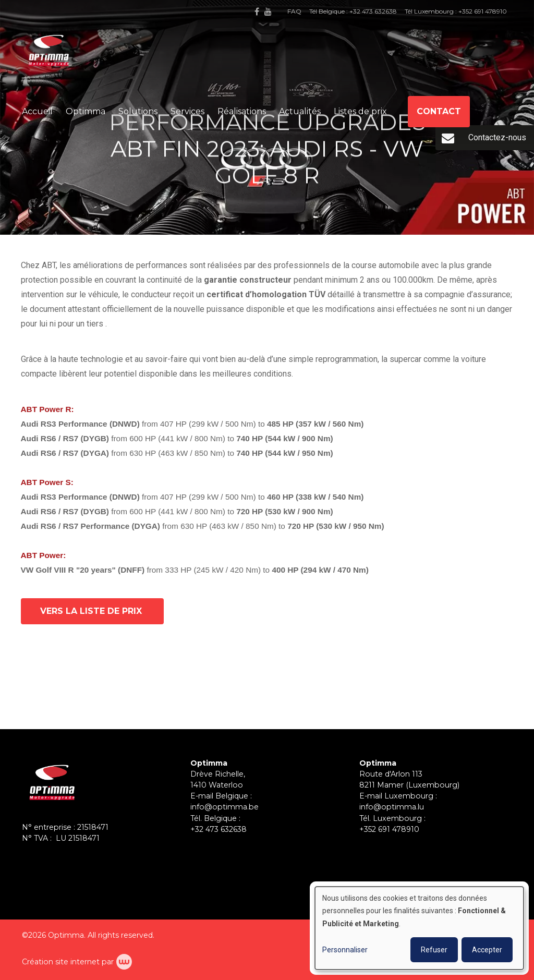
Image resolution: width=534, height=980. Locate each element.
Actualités (300, 111)
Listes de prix (360, 111)
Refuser (434, 950)
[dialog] (419, 928)
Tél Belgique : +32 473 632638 (353, 11)
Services (187, 111)
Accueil (37, 111)
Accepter (487, 950)
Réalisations (242, 111)
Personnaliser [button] (345, 950)
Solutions (138, 111)
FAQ (294, 11)
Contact (439, 111)
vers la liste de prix (92, 612)
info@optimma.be (224, 807)
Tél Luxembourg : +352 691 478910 (456, 11)
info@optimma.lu (392, 807)
